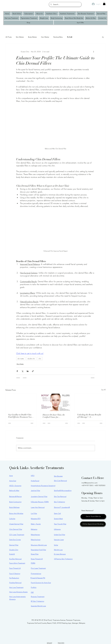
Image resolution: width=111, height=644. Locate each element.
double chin (31, 359)
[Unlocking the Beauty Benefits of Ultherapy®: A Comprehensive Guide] (90, 402)
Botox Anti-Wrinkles (16, 513)
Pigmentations (36, 574)
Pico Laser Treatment (38, 568)
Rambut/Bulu (58, 37)
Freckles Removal (15, 583)
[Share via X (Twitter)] (22, 371)
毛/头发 (70, 37)
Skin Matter (20, 37)
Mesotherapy (35, 535)
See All (103, 390)
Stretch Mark (58, 519)
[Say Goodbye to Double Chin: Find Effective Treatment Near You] (21, 402)
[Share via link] (33, 371)
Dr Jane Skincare (60, 554)
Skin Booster (58, 476)
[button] (104, 4)
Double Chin (14, 550)
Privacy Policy (61, 643)
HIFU (33, 476)
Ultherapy (57, 529)
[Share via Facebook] (17, 371)
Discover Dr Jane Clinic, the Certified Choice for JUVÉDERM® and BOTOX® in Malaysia (55, 416)
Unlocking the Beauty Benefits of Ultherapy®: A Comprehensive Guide (89, 416)
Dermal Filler (14, 545)
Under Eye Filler (60, 535)
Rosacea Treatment (38, 597)
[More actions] (94, 52)
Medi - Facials (36, 524)
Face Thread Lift (15, 568)
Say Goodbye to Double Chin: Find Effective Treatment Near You (20, 416)
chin (40, 359)
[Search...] (65, 4)
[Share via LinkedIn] (28, 371)
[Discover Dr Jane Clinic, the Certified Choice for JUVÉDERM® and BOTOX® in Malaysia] (55, 402)
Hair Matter (45, 37)
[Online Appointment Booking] (93, 524)
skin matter (21, 359)
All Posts (9, 37)
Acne (11, 476)
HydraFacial (35, 481)
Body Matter (32, 37)
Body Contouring (15, 502)
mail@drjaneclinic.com (90, 483)
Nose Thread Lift (37, 559)
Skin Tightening (59, 502)
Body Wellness (14, 507)
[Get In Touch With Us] (93, 516)
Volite (56, 545)
